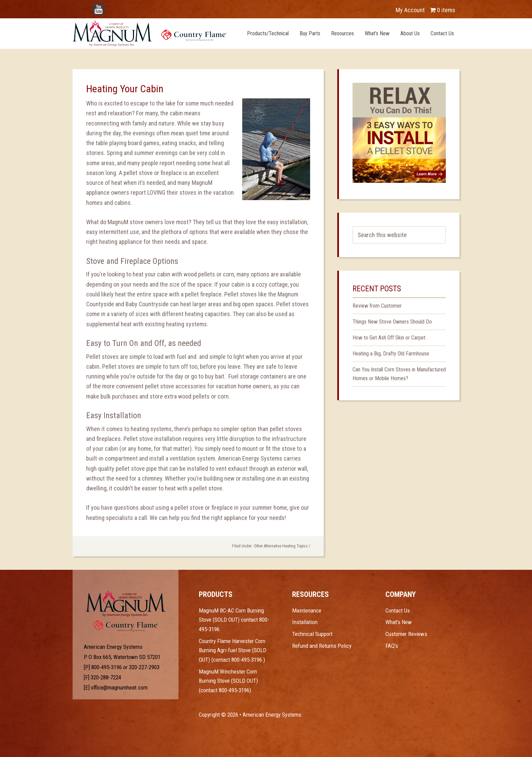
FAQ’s (392, 646)
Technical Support (312, 634)
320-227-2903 (144, 667)
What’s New (399, 622)
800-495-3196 (107, 667)
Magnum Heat (150, 33)
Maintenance (307, 610)
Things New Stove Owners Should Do (392, 322)
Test (126, 603)
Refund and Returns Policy (322, 646)
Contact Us (398, 610)
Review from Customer (377, 306)
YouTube (109, 7)
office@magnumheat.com (119, 687)
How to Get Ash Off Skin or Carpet (389, 338)
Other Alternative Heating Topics (281, 546)
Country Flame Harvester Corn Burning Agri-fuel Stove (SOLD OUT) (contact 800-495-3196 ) (233, 650)
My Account (410, 10)
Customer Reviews (406, 634)
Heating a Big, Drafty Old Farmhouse (391, 354)
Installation (305, 622)
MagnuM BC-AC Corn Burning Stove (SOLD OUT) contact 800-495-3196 (234, 620)
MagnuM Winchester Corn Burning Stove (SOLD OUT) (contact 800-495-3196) (228, 681)
